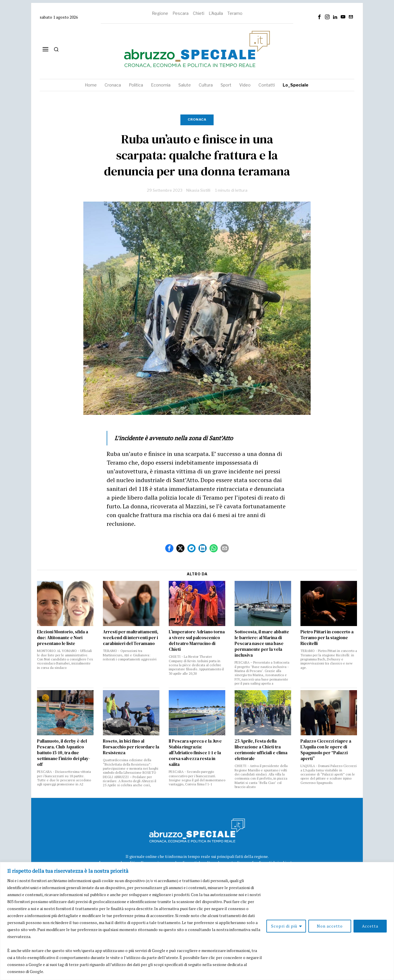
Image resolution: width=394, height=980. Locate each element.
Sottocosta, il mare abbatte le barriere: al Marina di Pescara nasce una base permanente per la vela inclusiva (262, 644)
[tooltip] (319, 17)
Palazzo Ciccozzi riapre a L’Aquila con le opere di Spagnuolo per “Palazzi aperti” (326, 750)
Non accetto (330, 926)
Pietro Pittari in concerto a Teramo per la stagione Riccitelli (327, 638)
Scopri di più (284, 926)
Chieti (199, 13)
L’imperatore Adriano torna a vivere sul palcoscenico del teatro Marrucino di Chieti (197, 641)
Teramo (235, 13)
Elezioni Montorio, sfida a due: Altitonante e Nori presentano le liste (63, 638)
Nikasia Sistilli (198, 190)
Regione (160, 13)
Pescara (181, 13)
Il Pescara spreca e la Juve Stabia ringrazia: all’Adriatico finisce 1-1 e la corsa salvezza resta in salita (195, 753)
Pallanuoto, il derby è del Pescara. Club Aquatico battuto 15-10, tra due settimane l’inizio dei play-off (64, 753)
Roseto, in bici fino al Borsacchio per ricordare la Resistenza (131, 747)
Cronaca (197, 119)
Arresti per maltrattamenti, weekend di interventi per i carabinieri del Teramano (131, 638)
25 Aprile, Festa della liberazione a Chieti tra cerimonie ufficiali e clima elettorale (261, 750)
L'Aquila (216, 13)
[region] (197, 921)
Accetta (370, 926)
